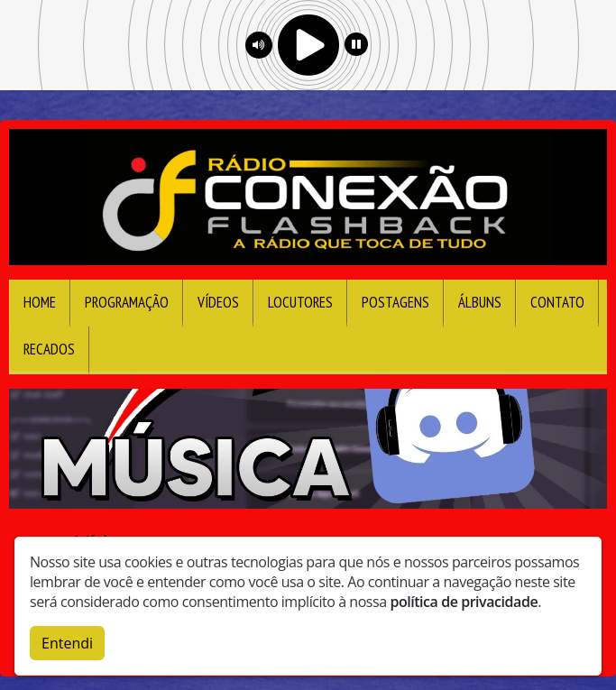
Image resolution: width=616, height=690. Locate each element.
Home (40, 302)
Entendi (67, 641)
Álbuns (480, 302)
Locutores (300, 302)
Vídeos (218, 302)
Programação (127, 302)
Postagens (395, 302)
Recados (49, 349)
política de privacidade (464, 600)
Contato (557, 302)
